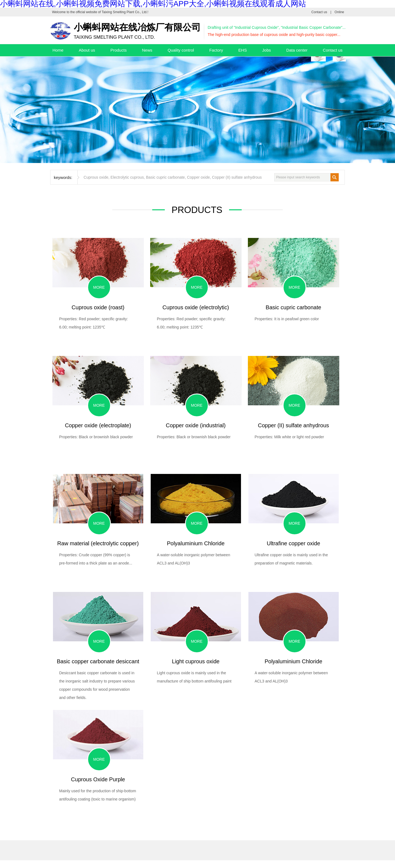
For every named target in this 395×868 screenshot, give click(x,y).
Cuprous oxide (96, 177)
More (99, 287)
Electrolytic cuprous (127, 177)
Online (339, 12)
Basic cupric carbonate (166, 177)
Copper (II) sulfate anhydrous (237, 177)
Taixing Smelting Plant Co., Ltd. (124, 12)
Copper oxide (198, 177)
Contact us (319, 12)
